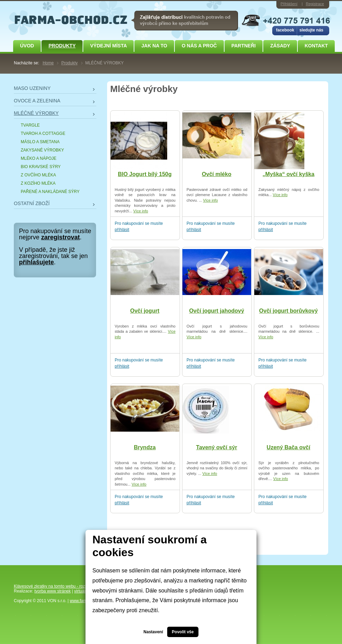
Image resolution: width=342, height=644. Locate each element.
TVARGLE (30, 125)
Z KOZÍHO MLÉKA (38, 183)
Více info (141, 211)
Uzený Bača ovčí (288, 447)
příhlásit (122, 230)
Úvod (27, 46)
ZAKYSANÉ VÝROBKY (42, 150)
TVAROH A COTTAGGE (43, 134)
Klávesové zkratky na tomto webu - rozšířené (55, 586)
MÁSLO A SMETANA (40, 142)
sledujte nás (311, 30)
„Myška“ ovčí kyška (288, 174)
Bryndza (145, 447)
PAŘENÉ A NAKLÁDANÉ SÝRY (50, 192)
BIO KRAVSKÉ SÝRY (41, 167)
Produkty (62, 46)
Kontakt (316, 46)
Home (48, 63)
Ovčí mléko (216, 174)
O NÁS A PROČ (199, 46)
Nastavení (153, 632)
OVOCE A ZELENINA (37, 101)
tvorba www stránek (52, 591)
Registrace (315, 4)
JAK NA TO (154, 46)
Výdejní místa (108, 46)
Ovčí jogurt (145, 311)
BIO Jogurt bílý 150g (145, 174)
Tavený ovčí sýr (217, 447)
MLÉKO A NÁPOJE (39, 158)
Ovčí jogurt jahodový (216, 311)
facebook (285, 30)
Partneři (244, 46)
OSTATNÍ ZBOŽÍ (32, 203)
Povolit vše (183, 632)
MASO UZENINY (32, 88)
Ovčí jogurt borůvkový (288, 311)
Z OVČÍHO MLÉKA (38, 175)
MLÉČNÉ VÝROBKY (36, 113)
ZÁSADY (280, 46)
